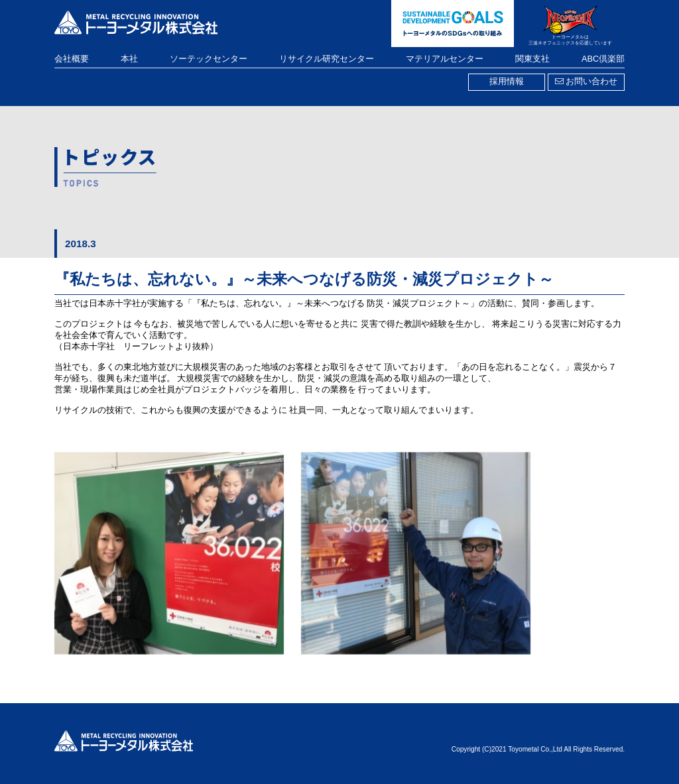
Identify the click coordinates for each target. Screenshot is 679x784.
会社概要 (72, 59)
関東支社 (532, 59)
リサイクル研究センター (327, 59)
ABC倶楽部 (603, 59)
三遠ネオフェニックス (552, 43)
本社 (129, 59)
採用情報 (507, 82)
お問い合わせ (586, 82)
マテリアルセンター (445, 59)
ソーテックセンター (209, 59)
